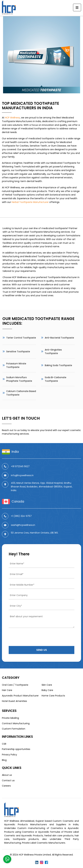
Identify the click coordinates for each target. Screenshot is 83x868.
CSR (4, 744)
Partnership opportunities (16, 749)
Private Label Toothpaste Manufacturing (38, 232)
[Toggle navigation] (77, 8)
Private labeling (10, 718)
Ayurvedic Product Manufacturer (20, 696)
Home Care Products (53, 696)
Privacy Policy (9, 755)
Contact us (8, 780)
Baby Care (47, 690)
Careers (6, 786)
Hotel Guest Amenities (14, 701)
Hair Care (7, 690)
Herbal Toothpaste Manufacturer (30, 202)
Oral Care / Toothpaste (15, 685)
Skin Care (47, 685)
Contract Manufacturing (16, 723)
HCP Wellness (12, 118)
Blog (4, 760)
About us (7, 775)
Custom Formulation (14, 729)
